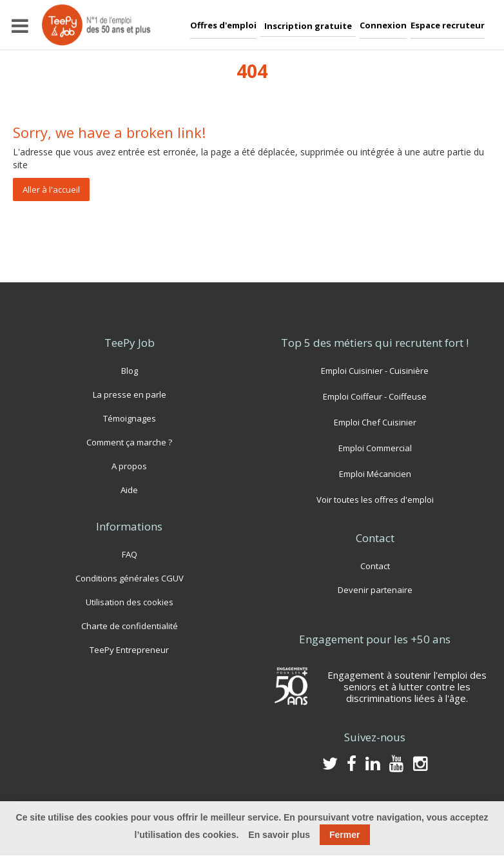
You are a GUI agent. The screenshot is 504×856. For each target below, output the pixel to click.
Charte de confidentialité (130, 626)
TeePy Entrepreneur (129, 649)
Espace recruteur (448, 25)
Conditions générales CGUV (129, 578)
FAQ (130, 554)
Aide (130, 490)
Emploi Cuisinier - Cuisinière (375, 370)
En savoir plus (279, 835)
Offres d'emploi (223, 25)
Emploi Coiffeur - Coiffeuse (375, 396)
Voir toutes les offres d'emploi (375, 499)
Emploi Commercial (375, 448)
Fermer (344, 835)
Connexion (383, 25)
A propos (129, 466)
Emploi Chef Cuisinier (375, 422)
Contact (375, 566)
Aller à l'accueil (51, 190)
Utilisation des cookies (129, 602)
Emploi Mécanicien (375, 473)
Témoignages (129, 418)
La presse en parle (129, 394)
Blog (130, 370)
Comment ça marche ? (129, 442)
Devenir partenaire (375, 589)
